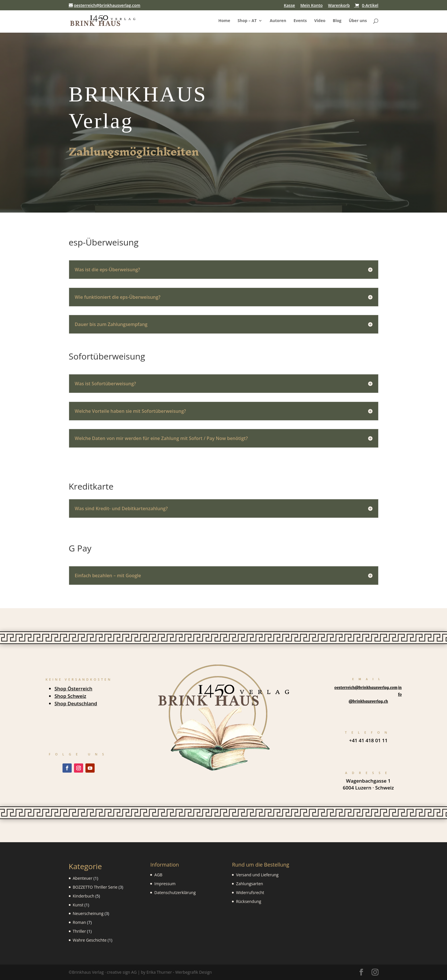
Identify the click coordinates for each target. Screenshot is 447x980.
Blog (337, 21)
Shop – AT (247, 21)
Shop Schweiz (70, 696)
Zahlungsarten (249, 884)
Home (224, 21)
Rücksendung (249, 901)
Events (300, 21)
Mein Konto (311, 6)
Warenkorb (339, 6)
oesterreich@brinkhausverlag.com (366, 687)
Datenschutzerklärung (175, 892)
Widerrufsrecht (250, 892)
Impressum (165, 884)
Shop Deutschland (76, 703)
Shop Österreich (73, 689)
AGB (158, 875)
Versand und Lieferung (257, 875)
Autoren (278, 21)
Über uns (358, 21)
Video (320, 21)
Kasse (289, 6)
